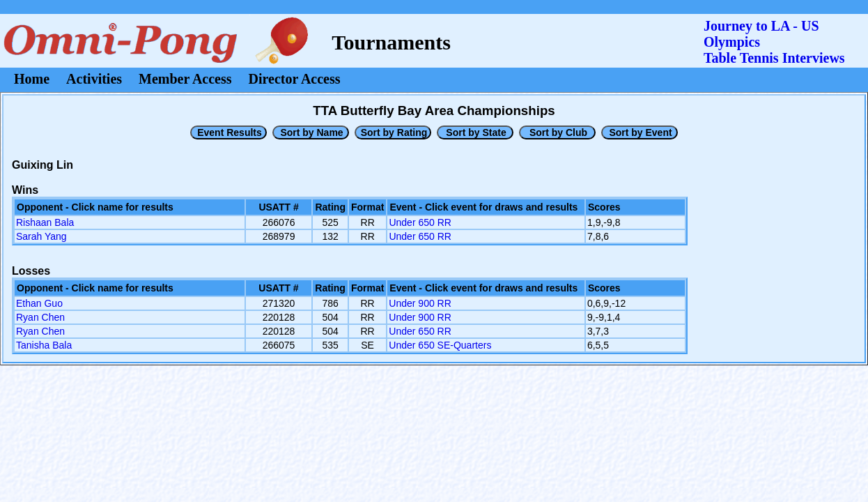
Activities (94, 79)
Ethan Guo (39, 303)
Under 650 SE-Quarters (440, 345)
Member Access (185, 79)
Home (32, 79)
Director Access (295, 79)
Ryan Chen (40, 317)
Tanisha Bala (44, 345)
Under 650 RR (420, 222)
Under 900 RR (420, 303)
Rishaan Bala (45, 222)
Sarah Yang (41, 236)
